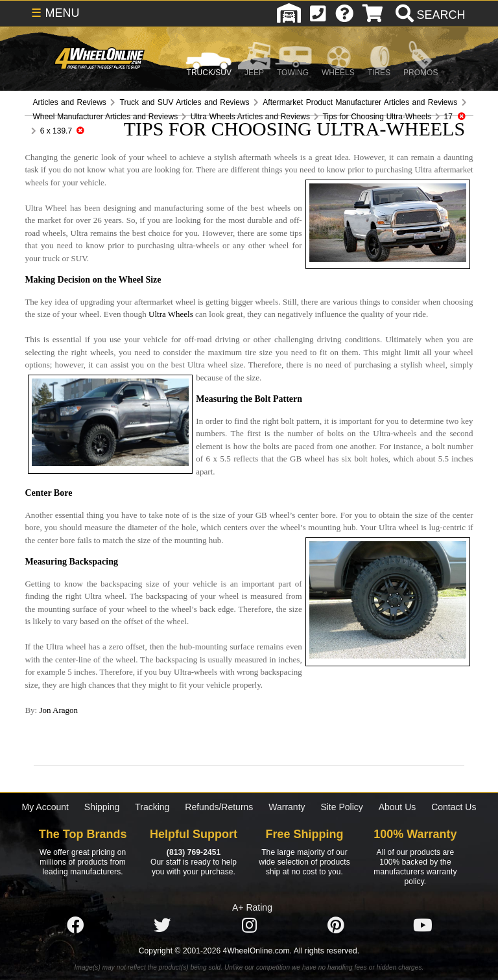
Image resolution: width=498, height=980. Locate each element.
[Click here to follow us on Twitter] (162, 926)
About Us (397, 807)
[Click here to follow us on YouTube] (423, 926)
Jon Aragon (58, 710)
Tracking (152, 807)
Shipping (102, 807)
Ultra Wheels (171, 314)
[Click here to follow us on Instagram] (249, 926)
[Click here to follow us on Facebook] (75, 926)
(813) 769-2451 (194, 852)
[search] (429, 15)
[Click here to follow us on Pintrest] (336, 926)
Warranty (287, 807)
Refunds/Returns (219, 807)
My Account (45, 807)
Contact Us (454, 807)
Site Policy (341, 807)
